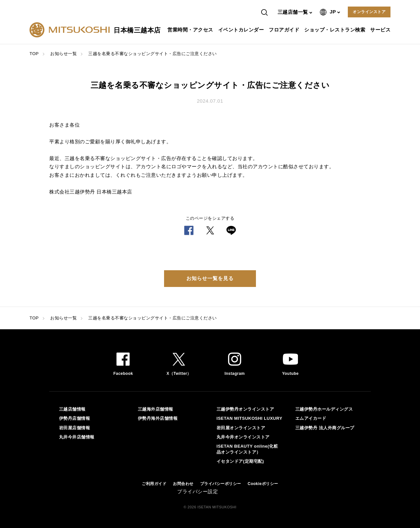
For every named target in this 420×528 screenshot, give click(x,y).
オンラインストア (369, 12)
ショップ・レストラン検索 (336, 30)
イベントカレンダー (242, 30)
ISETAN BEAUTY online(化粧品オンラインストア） (247, 449)
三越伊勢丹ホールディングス (324, 409)
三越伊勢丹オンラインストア (245, 409)
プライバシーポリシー (221, 484)
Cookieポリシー (263, 484)
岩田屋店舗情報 (75, 428)
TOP (34, 54)
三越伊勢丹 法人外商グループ (325, 428)
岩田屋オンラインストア (241, 428)
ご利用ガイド (154, 484)
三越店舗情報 (72, 409)
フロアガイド (285, 30)
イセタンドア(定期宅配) (240, 461)
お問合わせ (183, 484)
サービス (381, 30)
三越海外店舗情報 (156, 409)
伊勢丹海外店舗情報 (158, 418)
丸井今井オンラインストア (243, 437)
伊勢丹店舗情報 (75, 418)
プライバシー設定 (198, 491)
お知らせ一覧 (63, 54)
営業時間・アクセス (191, 30)
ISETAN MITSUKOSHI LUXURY (250, 418)
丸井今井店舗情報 (77, 437)
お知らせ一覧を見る (210, 278)
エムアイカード (311, 418)
